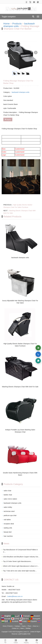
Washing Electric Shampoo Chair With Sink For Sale (20, 387)
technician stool (9, 511)
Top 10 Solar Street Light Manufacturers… (18, 561)
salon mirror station (10, 499)
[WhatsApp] (38, 2)
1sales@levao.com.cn (15, 596)
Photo (29, 626)
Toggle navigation (9, 17)
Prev (6, 53)
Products (17, 24)
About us (35, 626)
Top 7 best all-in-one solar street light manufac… (20, 571)
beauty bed (8, 532)
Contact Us (15, 628)
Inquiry (8, 119)
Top (37, 641)
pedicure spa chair (10, 515)
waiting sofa (8, 528)
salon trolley (8, 507)
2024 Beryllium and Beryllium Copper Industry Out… (21, 557)
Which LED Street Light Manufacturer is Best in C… (21, 566)
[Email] (38, 348)
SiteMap (28, 628)
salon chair (8, 491)
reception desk (9, 524)
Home (6, 24)
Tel (5, 641)
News (22, 628)
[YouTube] (34, 2)
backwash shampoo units (19, 25)
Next (36, 53)
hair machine (8, 536)
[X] (30, 2)
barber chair (8, 495)
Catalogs (17, 626)
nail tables (7, 520)
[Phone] (38, 354)
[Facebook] (26, 2)
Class (16, 641)
